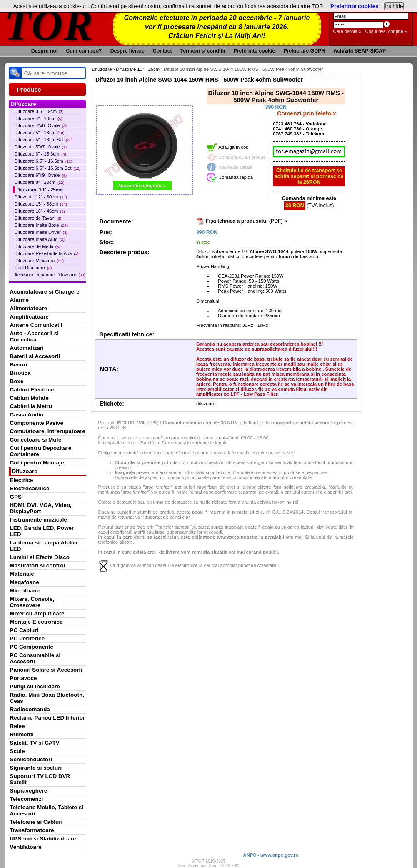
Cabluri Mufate (29, 398)
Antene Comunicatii (36, 325)
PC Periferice (27, 638)
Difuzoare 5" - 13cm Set (44, 140)
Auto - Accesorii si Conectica (34, 336)
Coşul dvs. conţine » (386, 31)
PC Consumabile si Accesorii (35, 658)
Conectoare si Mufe (36, 440)
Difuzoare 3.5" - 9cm (39, 111)
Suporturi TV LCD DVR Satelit (40, 779)
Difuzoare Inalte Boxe (41, 225)
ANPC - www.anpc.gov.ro (271, 855)
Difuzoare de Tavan (38, 218)
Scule (17, 751)
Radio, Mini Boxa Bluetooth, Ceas (47, 698)
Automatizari (27, 348)
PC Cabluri (24, 630)
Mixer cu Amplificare (37, 613)
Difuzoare (25, 471)
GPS (16, 497)
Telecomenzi (27, 799)
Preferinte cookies (355, 6)
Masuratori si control (38, 566)
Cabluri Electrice (32, 390)
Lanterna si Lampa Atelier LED (44, 546)
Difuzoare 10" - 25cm (40, 190)
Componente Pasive (37, 423)
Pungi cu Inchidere (35, 686)
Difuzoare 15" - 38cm (41, 204)
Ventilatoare (26, 847)
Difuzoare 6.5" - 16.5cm (44, 161)
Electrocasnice (30, 488)
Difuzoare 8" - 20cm (40, 182)
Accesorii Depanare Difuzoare (50, 275)
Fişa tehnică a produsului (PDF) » (246, 221)
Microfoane (25, 591)
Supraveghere (29, 791)
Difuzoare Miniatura (39, 261)
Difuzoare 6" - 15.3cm (40, 154)
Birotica (20, 373)
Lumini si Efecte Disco (40, 557)
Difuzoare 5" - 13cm (40, 133)
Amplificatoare (29, 317)
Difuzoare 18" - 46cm (40, 211)
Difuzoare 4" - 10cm (39, 118)
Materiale (22, 574)
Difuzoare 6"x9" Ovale (41, 175)
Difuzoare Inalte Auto (40, 239)
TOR (49, 25)
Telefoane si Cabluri (36, 822)
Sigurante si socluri (36, 768)
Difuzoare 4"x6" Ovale (41, 125)
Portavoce (24, 678)
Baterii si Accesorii (35, 356)
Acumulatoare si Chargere (45, 292)
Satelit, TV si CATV (35, 743)
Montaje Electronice (36, 622)
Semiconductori (31, 759)
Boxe (17, 381)
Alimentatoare (29, 308)
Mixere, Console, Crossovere (32, 602)
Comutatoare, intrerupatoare (48, 431)
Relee (17, 726)
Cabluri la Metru (31, 406)
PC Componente (32, 647)
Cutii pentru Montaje (37, 463)
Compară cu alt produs (242, 157)
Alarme (20, 300)
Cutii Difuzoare (33, 268)
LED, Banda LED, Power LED (42, 531)
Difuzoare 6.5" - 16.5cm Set (48, 168)
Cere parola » (347, 31)
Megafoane (25, 582)
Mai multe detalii (235, 167)
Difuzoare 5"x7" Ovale (41, 147)
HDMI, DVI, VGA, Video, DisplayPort (41, 508)
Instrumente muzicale (39, 520)
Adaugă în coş (233, 147)
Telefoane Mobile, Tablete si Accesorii (47, 810)
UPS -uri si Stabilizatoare (43, 839)
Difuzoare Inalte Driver (41, 232)
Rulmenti (22, 734)
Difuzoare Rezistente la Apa (47, 253)
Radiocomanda (30, 709)
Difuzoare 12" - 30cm (41, 197)
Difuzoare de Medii (37, 246)
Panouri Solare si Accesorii (46, 670)
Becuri (19, 365)
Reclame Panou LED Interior (48, 718)
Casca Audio (27, 415)
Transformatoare (32, 830)
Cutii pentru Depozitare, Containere (42, 451)
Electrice (22, 480)
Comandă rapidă (236, 177)
